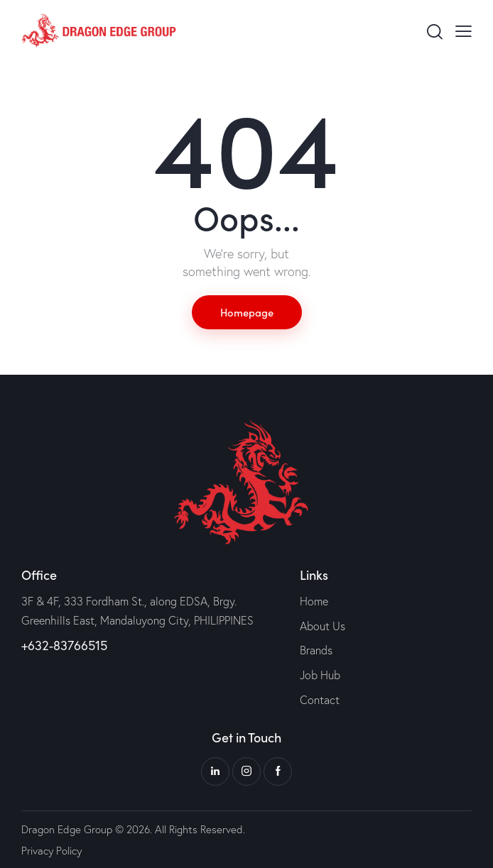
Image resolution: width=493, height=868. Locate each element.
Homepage (246, 312)
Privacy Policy (52, 851)
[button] (464, 30)
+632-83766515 (64, 645)
